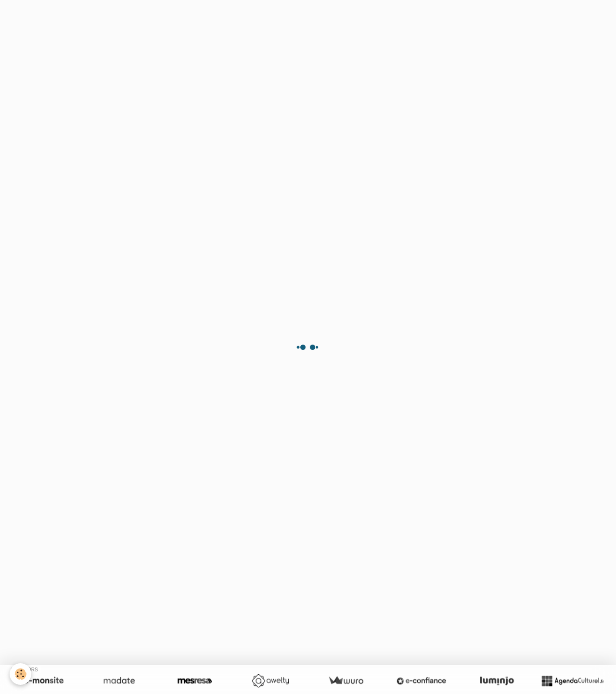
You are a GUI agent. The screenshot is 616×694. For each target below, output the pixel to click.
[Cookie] (20, 674)
